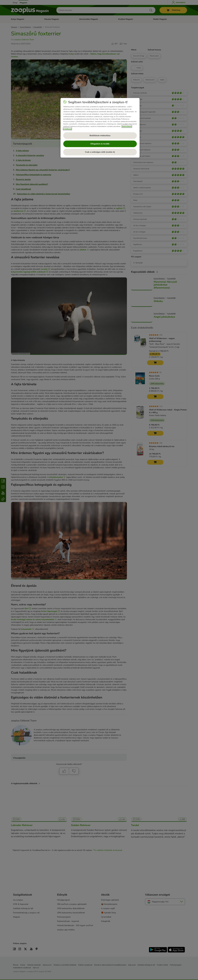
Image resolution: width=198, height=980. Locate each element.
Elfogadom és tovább (100, 144)
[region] (100, 128)
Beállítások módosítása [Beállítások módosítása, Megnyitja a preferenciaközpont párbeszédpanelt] (100, 136)
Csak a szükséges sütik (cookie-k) (100, 152)
